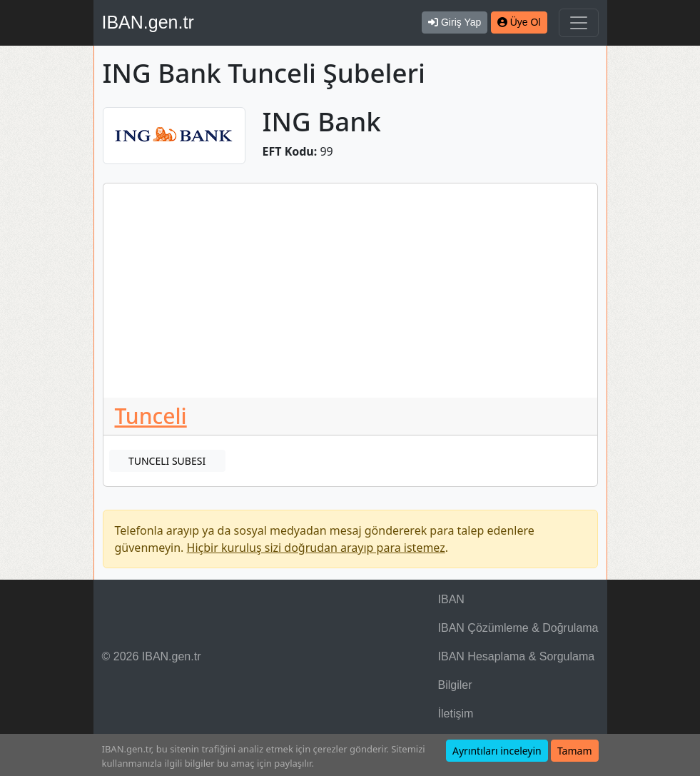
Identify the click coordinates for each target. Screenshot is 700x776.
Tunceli (151, 416)
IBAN (451, 599)
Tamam (575, 751)
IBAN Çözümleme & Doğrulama (518, 628)
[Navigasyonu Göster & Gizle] (579, 23)
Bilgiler (455, 685)
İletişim (456, 714)
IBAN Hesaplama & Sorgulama (517, 656)
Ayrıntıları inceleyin (497, 751)
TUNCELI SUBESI (167, 461)
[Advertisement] (350, 291)
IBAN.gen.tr (148, 22)
